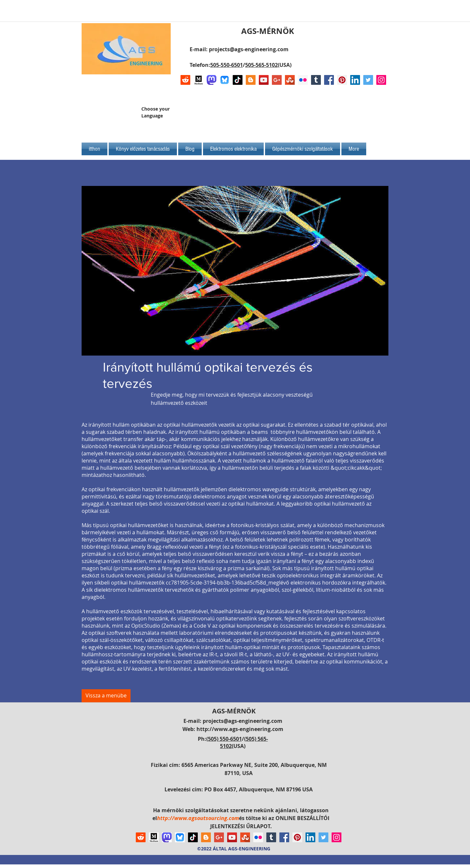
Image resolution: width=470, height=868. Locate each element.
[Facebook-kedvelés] (345, 115)
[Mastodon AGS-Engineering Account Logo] (211, 80)
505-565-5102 (261, 65)
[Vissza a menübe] (106, 696)
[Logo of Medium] (198, 80)
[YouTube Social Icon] (264, 80)
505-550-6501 (227, 65)
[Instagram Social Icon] (381, 80)
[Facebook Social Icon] (329, 80)
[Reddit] (185, 80)
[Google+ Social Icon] (277, 80)
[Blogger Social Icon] (251, 80)
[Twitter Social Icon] (368, 80)
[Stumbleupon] (290, 80)
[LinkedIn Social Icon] (355, 80)
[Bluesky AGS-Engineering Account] (225, 80)
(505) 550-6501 (224, 739)
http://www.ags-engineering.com (240, 729)
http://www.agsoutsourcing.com (198, 818)
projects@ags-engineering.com (249, 49)
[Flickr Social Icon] (303, 80)
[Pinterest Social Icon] (342, 80)
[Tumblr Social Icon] (316, 80)
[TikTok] (238, 80)
